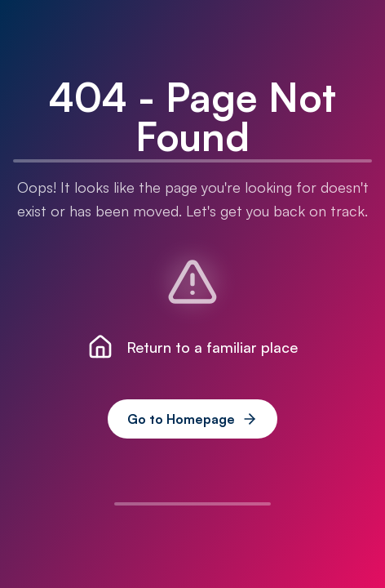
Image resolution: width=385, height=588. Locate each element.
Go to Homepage (192, 419)
